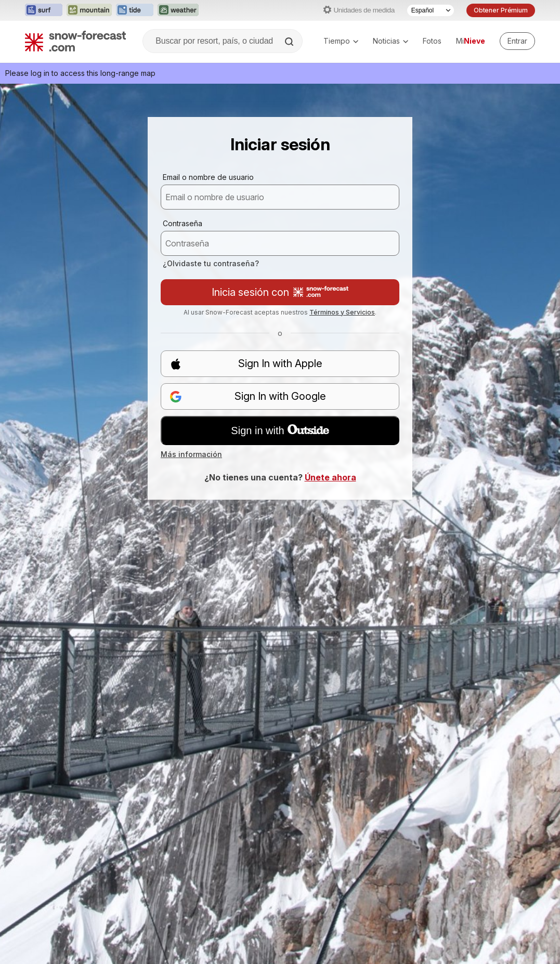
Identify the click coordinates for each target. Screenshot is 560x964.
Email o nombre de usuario (208, 177)
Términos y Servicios (342, 312)
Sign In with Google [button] (248, 396)
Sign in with (280, 431)
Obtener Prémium (501, 10)
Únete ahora (330, 477)
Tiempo (341, 41)
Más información (191, 454)
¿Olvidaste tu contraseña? (211, 263)
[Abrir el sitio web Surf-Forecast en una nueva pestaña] (44, 10)
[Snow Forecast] (75, 41)
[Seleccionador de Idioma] (431, 10)
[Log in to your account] (517, 41)
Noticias (390, 41)
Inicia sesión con (280, 292)
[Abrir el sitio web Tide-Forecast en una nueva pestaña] (135, 10)
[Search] (290, 42)
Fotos (432, 41)
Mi (471, 41)
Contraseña (183, 223)
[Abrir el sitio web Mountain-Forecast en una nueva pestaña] (89, 10)
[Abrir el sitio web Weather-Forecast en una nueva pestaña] (178, 10)
